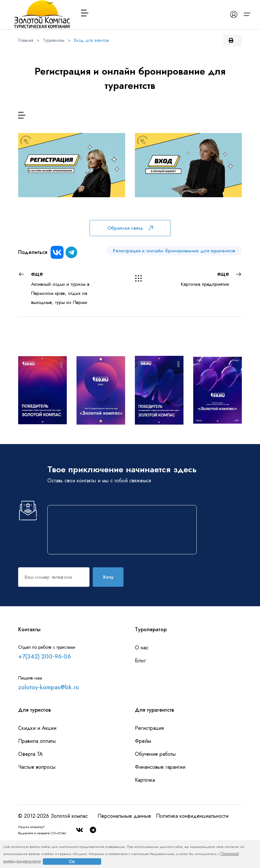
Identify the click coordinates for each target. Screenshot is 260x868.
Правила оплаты (37, 741)
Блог (140, 661)
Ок (72, 862)
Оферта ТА (30, 754)
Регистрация (149, 728)
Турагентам (54, 40)
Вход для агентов (91, 40)
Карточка (145, 780)
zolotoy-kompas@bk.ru (48, 687)
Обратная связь (130, 228)
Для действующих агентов (188, 202)
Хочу (108, 577)
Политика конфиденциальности (192, 816)
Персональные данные (124, 816)
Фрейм (143, 741)
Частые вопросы (37, 767)
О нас (142, 648)
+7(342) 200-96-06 (45, 657)
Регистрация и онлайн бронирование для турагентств (174, 251)
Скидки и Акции (37, 728)
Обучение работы (155, 754)
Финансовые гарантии (160, 767)
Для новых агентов (72, 202)
